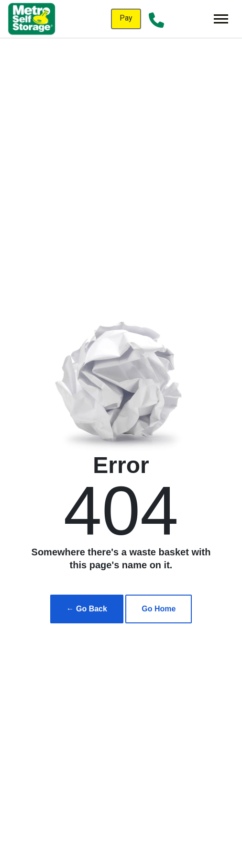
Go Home (159, 609)
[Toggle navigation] (221, 19)
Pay (126, 18)
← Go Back (87, 609)
